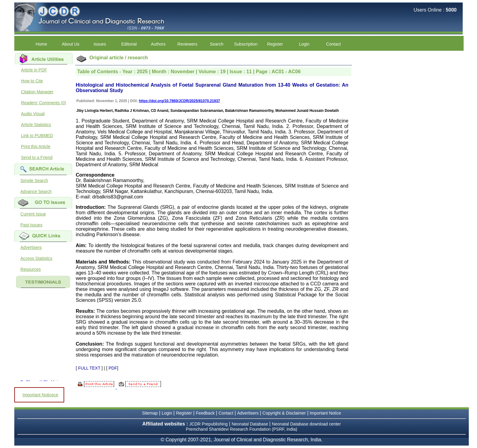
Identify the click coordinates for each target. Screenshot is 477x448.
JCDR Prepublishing (208, 424)
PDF (113, 368)
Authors (158, 44)
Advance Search (36, 191)
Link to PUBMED (37, 136)
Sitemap (150, 413)
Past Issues (31, 225)
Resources (31, 269)
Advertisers (31, 247)
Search (217, 44)
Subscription (246, 44)
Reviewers (187, 44)
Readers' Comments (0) (44, 103)
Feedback (205, 413)
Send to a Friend (37, 157)
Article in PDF (34, 70)
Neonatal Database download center (306, 424)
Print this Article (36, 146)
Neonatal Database (250, 424)
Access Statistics (36, 258)
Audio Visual (33, 114)
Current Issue (33, 214)
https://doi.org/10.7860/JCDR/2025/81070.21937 (179, 101)
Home (41, 44)
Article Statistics (36, 125)
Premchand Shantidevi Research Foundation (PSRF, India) (242, 429)
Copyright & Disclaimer (284, 413)
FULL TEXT (89, 368)
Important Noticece (40, 395)
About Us (71, 44)
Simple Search (34, 181)
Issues (100, 44)
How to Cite (32, 81)
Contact (333, 44)
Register (275, 44)
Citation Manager (37, 92)
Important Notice (325, 413)
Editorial (129, 44)
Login (304, 44)
